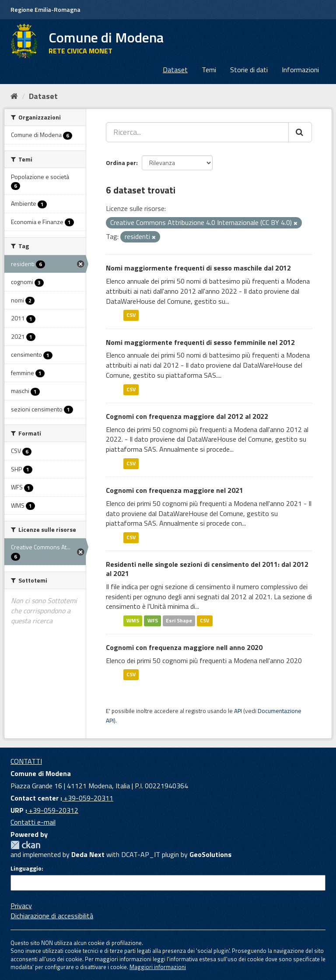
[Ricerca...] (197, 132)
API (238, 711)
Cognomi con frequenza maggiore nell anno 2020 (184, 647)
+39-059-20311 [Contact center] (88, 798)
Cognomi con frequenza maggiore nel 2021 (175, 490)
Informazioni (300, 70)
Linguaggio (26, 868)
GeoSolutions (210, 854)
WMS (133, 620)
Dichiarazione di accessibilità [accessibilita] (52, 916)
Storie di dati (249, 70)
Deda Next (88, 854)
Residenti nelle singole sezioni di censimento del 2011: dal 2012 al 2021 (207, 569)
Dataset (175, 70)
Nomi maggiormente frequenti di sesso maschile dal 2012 (198, 268)
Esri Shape (179, 620)
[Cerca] (300, 132)
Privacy (21, 906)
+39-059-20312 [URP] (53, 810)
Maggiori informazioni (158, 967)
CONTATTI (26, 761)
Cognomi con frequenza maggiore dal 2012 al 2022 (187, 416)
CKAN (25, 845)
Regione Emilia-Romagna (45, 9)
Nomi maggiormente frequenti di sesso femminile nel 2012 (200, 342)
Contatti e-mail (33, 822)
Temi (209, 70)
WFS (153, 620)
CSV (131, 315)
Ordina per (121, 163)
